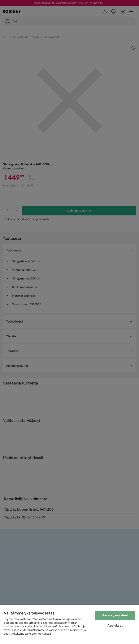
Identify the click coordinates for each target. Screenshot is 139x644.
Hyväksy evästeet (115, 615)
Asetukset (115, 625)
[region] (69, 624)
